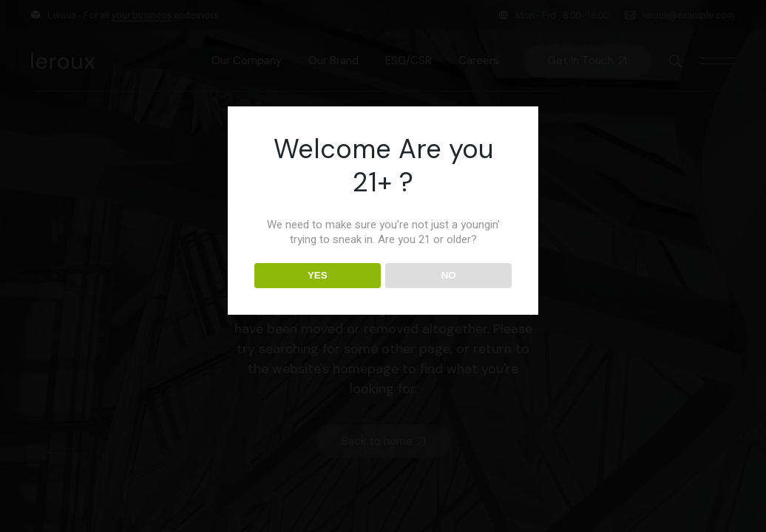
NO (449, 275)
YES (318, 275)
